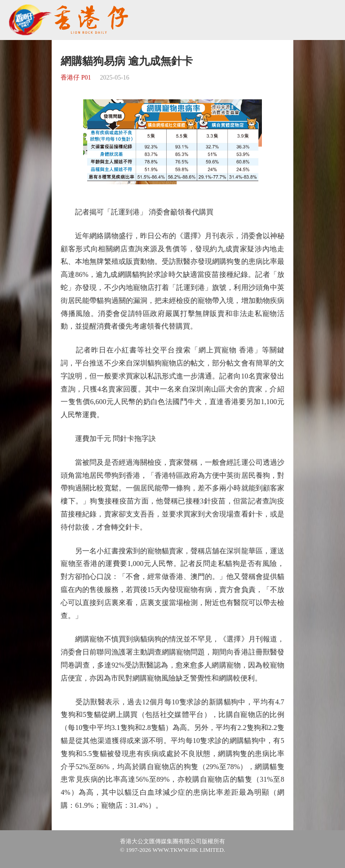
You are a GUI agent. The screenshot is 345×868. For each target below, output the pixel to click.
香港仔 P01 (76, 78)
